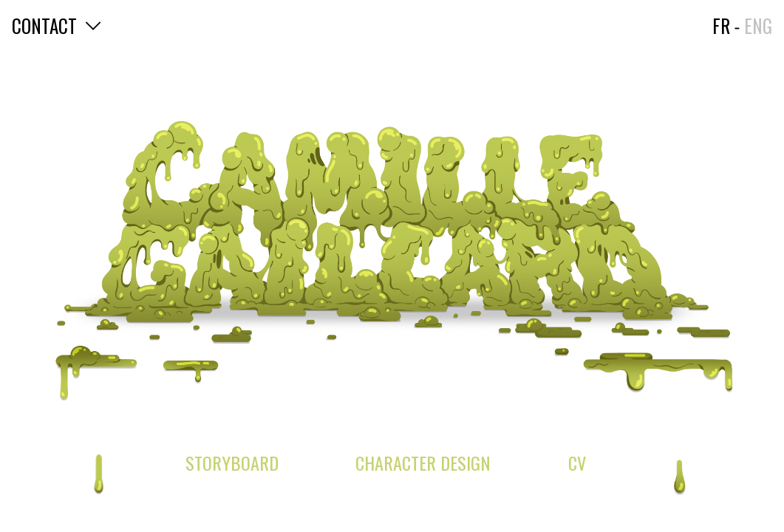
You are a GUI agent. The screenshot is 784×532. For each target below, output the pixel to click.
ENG (758, 25)
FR (721, 25)
